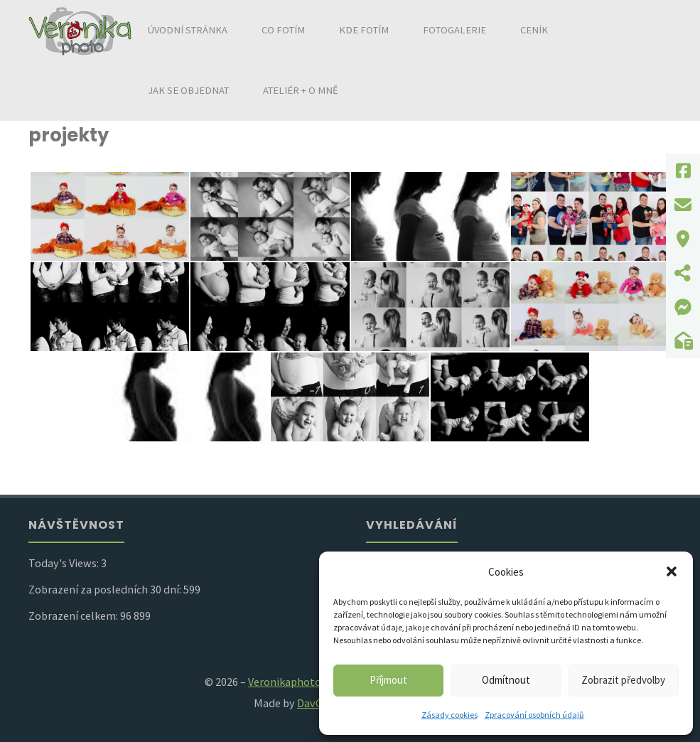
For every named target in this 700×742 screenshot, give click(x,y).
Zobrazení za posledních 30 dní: (106, 589)
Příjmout (388, 680)
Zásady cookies (449, 715)
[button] (672, 571)
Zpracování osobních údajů (534, 715)
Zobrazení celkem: (74, 615)
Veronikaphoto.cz (291, 682)
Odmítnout (506, 680)
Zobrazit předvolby (623, 680)
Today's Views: (65, 563)
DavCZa (316, 703)
